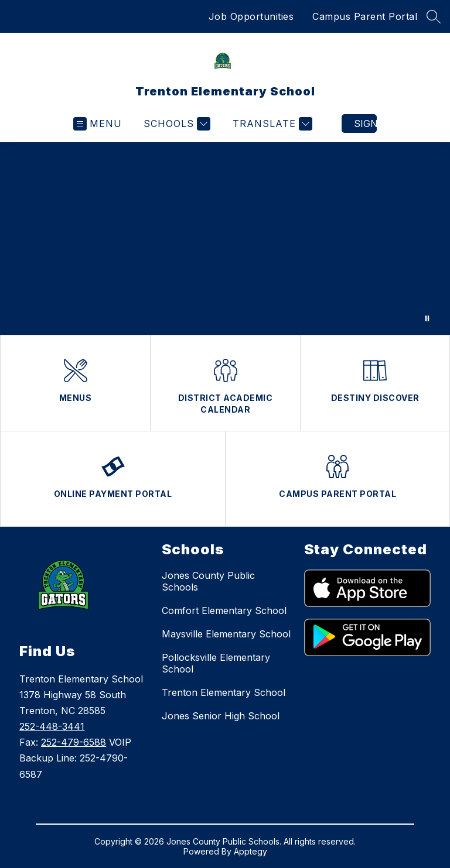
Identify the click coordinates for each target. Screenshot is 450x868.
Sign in (365, 123)
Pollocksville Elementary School (216, 663)
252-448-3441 (52, 726)
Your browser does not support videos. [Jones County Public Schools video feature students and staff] (225, 239)
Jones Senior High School (221, 716)
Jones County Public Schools (208, 581)
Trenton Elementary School (224, 692)
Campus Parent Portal (365, 16)
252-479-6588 (74, 742)
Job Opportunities (251, 16)
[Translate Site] (271, 124)
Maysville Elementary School (226, 634)
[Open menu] (98, 124)
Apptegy (250, 851)
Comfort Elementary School (224, 610)
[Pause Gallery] (427, 318)
